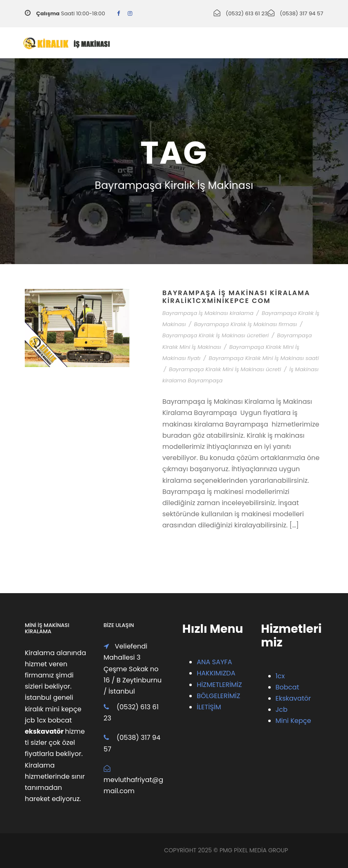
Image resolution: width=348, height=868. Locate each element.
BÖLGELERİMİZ (218, 696)
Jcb (282, 709)
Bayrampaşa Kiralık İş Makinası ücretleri (216, 335)
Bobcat (287, 687)
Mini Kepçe (293, 721)
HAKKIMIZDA (216, 673)
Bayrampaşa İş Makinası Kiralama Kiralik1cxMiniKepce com (236, 297)
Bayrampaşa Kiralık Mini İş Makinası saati (264, 358)
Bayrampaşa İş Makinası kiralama (208, 313)
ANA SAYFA (214, 662)
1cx (280, 676)
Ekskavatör (293, 698)
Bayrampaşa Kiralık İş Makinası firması (246, 324)
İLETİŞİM (209, 707)
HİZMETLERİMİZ (219, 685)
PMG (227, 850)
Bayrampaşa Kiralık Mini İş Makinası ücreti (225, 369)
